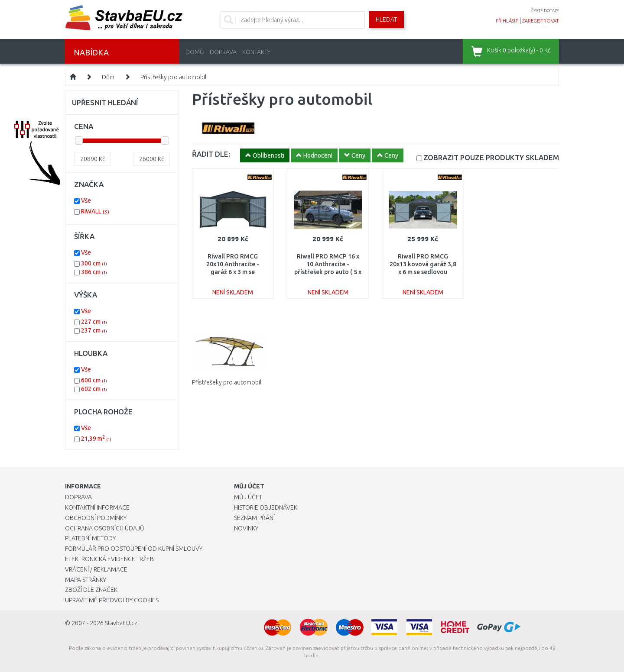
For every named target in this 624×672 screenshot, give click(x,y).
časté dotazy (545, 11)
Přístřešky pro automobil (173, 77)
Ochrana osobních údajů (105, 528)
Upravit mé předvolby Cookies (112, 600)
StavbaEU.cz (121, 623)
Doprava (223, 52)
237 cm (94, 330)
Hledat (386, 19)
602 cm (94, 389)
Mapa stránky (86, 580)
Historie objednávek (266, 507)
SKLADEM (491, 157)
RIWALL (95, 211)
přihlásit (507, 21)
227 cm (94, 322)
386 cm (94, 272)
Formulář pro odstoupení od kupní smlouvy (134, 549)
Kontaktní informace (97, 507)
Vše (86, 200)
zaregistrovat (541, 21)
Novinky (246, 528)
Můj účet (248, 497)
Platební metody (90, 538)
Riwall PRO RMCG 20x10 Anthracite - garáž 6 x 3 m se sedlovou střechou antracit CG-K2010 (233, 272)
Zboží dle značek (91, 590)
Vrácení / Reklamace (96, 569)
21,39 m (96, 439)
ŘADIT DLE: (211, 154)
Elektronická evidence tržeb (109, 559)
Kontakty (256, 52)
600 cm (94, 380)
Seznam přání (254, 518)
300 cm (94, 263)
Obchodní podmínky (96, 518)
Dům (108, 77)
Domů (195, 52)
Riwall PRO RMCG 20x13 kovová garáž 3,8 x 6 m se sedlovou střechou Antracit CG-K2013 (423, 272)
